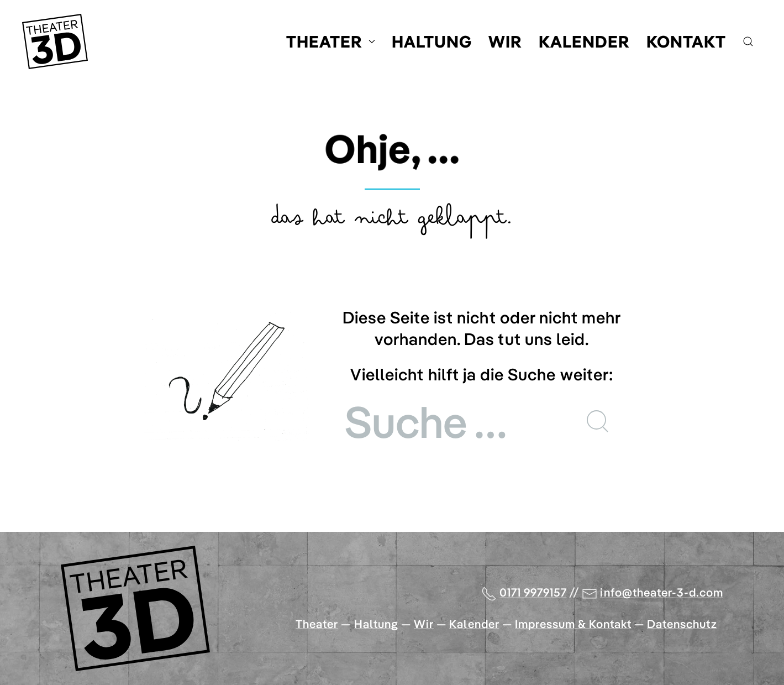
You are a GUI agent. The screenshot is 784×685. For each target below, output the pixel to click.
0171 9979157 (533, 592)
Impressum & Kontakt (573, 624)
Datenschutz (682, 624)
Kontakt (686, 41)
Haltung (432, 41)
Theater (331, 41)
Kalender (584, 41)
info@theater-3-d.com (662, 592)
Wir (505, 41)
